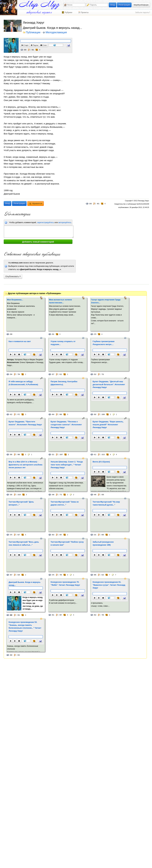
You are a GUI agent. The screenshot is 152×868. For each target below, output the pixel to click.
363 (53, 535)
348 (53, 495)
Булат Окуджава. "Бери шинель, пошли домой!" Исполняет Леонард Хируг (108, 424)
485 (95, 575)
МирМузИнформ (141, 5)
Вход (113, 5)
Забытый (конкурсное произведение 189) (103, 543)
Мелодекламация (56, 33)
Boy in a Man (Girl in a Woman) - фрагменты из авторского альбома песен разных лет (25, 465)
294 (11, 374)
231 (95, 535)
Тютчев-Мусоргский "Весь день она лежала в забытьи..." (24, 543)
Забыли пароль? (143, 12)
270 (95, 334)
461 (53, 615)
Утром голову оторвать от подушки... (63, 343)
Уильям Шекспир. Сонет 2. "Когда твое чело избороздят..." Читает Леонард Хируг (67, 465)
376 (53, 575)
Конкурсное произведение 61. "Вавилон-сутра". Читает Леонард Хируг (109, 585)
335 (11, 495)
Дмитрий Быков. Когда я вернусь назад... (25, 584)
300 (25, 50)
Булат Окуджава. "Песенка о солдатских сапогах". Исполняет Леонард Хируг (66, 424)
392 (95, 414)
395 (11, 455)
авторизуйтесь (65, 222)
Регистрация (124, 5)
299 (11, 334)
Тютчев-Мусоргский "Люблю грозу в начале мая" (67, 543)
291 (53, 334)
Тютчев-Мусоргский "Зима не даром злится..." (65, 503)
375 (11, 535)
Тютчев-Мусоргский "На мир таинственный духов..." (106, 503)
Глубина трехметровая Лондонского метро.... (104, 343)
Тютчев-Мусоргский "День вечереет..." (21, 503)
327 (53, 374)
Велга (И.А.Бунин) (101, 462)
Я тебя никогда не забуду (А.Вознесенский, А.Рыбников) (23, 383)
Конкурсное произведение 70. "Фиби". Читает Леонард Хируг (65, 583)
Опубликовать (13, 276)
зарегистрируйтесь (46, 222)
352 (95, 615)
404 (53, 414)
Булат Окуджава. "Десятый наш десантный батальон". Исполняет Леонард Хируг (109, 384)
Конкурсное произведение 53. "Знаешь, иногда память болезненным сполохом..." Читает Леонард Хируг (25, 626)
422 (11, 414)
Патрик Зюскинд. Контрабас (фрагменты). (64, 383)
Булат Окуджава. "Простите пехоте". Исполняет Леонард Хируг (25, 423)
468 (11, 655)
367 (11, 575)
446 (95, 495)
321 (53, 455)
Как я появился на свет (20, 341)
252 (95, 374)
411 (95, 455)
